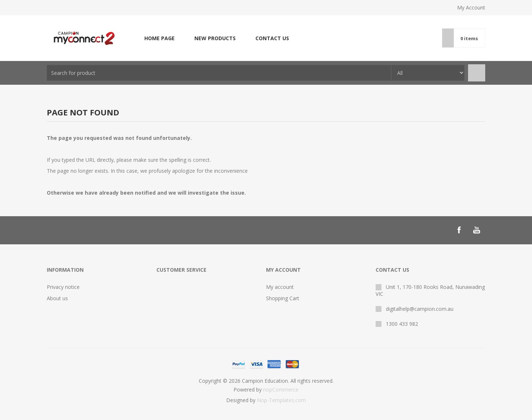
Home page (159, 38)
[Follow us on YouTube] (476, 230)
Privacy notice (63, 287)
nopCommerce (281, 390)
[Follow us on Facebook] (459, 230)
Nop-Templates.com (281, 400)
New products (215, 38)
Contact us (272, 38)
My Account (471, 7)
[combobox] (219, 73)
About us (57, 298)
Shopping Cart (283, 298)
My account (280, 287)
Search (477, 73)
